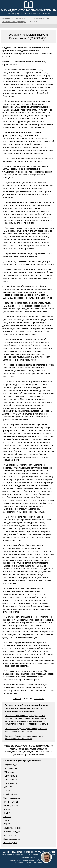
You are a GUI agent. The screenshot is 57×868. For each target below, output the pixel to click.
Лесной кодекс (10, 843)
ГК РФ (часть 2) (10, 776)
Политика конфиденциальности (29, 863)
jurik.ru (51, 41)
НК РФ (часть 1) (11, 802)
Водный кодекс (10, 835)
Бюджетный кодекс (12, 828)
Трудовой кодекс (11, 765)
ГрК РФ (7, 813)
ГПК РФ (7, 791)
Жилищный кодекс (12, 798)
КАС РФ (7, 817)
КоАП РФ (8, 787)
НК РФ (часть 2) (11, 805)
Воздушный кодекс (12, 831)
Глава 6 (17, 698)
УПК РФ (7, 824)
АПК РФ (7, 809)
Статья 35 (39, 698)
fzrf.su (28, 866)
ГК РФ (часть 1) (10, 772)
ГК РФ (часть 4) (10, 783)
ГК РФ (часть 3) (10, 780)
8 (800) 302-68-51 (38, 38)
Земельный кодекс (12, 839)
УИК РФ (7, 820)
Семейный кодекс (12, 794)
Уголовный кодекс (12, 768)
